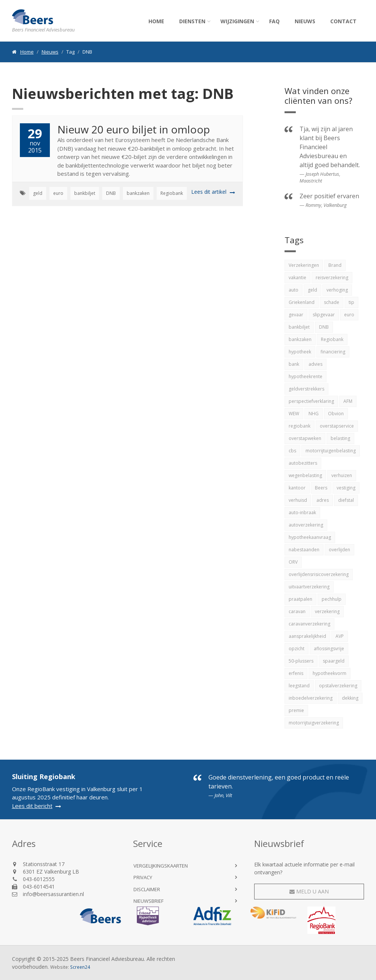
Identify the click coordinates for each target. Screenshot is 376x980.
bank (294, 364)
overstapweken (305, 438)
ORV (293, 562)
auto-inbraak (302, 512)
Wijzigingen (237, 21)
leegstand (299, 686)
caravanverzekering (309, 624)
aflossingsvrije (329, 649)
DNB (111, 193)
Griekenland (302, 302)
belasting (340, 438)
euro (58, 193)
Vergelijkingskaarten (161, 866)
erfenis (296, 673)
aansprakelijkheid (307, 636)
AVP (340, 636)
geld (38, 193)
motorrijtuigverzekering (314, 723)
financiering (333, 352)
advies (315, 364)
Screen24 (80, 967)
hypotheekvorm (330, 673)
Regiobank (172, 193)
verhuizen (342, 475)
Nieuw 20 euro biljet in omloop (134, 129)
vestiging (346, 488)
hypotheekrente (306, 376)
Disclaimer (147, 889)
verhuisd (298, 500)
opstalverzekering (338, 686)
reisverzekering (332, 278)
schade (332, 302)
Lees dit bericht (32, 806)
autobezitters (303, 463)
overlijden (339, 550)
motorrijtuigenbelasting (331, 451)
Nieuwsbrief (148, 901)
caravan (297, 611)
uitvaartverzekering (309, 587)
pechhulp (332, 599)
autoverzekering (306, 525)
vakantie (297, 278)
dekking (350, 698)
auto (294, 290)
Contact (343, 21)
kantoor (297, 488)
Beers (321, 488)
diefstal (346, 500)
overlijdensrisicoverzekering (319, 574)
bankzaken (138, 193)
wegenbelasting (305, 475)
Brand (335, 265)
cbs (292, 451)
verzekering (327, 611)
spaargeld (334, 661)
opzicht (297, 649)
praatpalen (300, 599)
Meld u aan (309, 891)
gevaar (296, 315)
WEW (294, 414)
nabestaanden (304, 550)
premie (296, 710)
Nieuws (305, 21)
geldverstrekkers (306, 389)
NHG (314, 414)
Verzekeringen (304, 265)
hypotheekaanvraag (310, 537)
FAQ (274, 21)
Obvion (336, 414)
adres (323, 500)
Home (156, 21)
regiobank (300, 426)
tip (351, 302)
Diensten (192, 21)
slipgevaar (324, 315)
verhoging (337, 290)
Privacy (143, 877)
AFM (348, 401)
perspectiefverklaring (311, 401)
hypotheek (300, 352)
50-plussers (301, 661)
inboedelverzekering (311, 698)
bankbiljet (85, 193)
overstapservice (337, 426)
